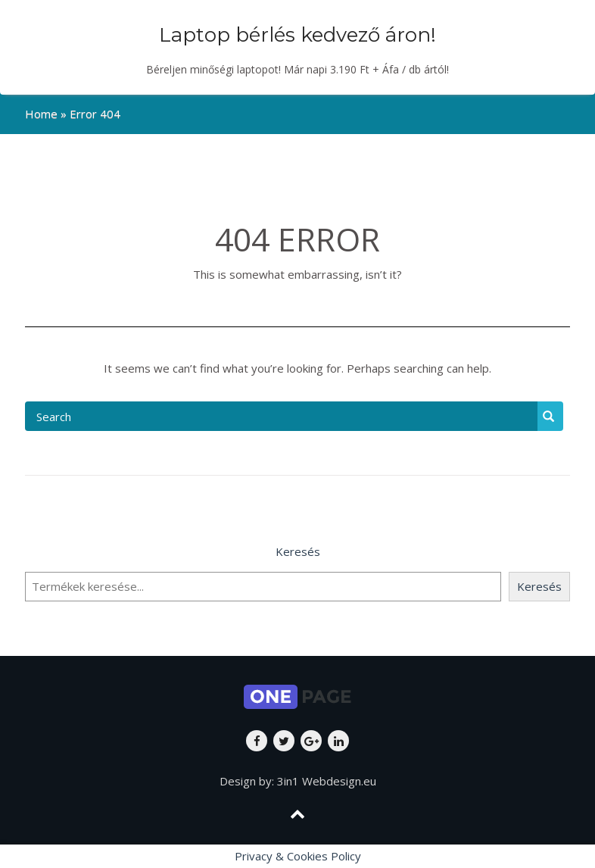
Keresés (298, 551)
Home (41, 114)
